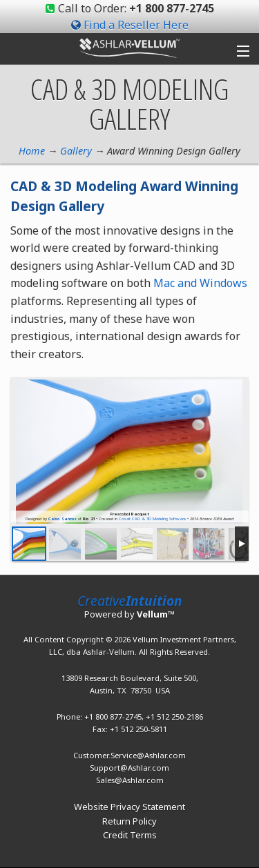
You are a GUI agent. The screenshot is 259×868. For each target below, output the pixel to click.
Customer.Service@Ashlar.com (129, 755)
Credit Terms (130, 835)
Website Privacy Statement (129, 807)
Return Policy (129, 821)
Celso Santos (63, 519)
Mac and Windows (200, 283)
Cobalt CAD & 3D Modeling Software (152, 519)
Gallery (76, 151)
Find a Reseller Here (136, 25)
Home (32, 151)
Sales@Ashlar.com (130, 780)
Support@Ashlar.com (129, 768)
